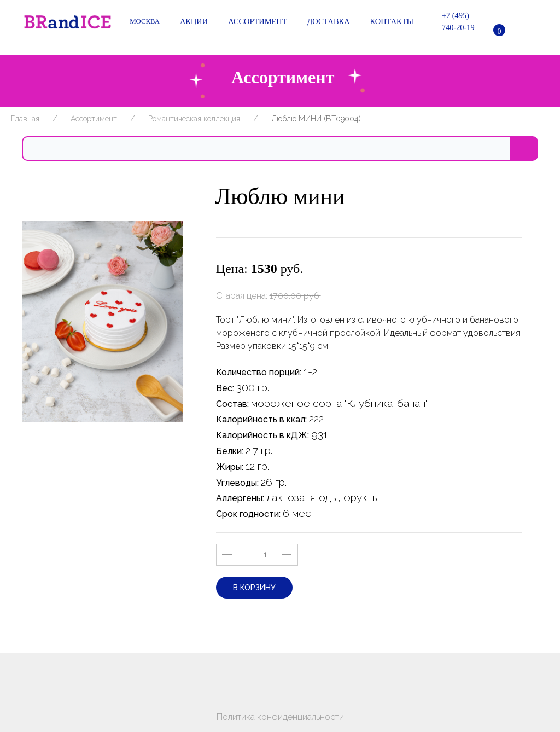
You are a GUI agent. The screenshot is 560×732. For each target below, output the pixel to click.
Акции (192, 22)
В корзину (254, 588)
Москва (145, 21)
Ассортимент (255, 22)
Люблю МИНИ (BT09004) (316, 119)
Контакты (390, 22)
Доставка (327, 22)
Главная (25, 119)
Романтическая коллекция (194, 119)
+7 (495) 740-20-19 (452, 21)
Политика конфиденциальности (280, 717)
